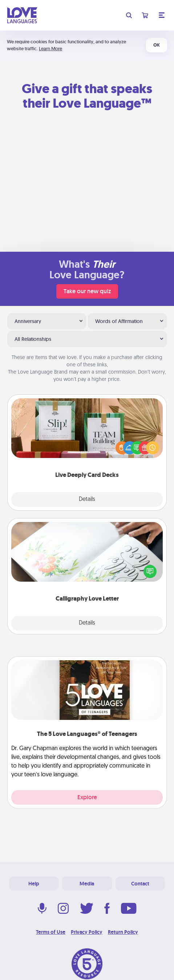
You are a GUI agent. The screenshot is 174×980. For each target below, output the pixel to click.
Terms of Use (51, 932)
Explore (87, 797)
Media (87, 884)
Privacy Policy (87, 932)
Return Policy (123, 932)
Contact (140, 884)
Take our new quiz (87, 291)
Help (34, 884)
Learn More (50, 49)
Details (87, 499)
